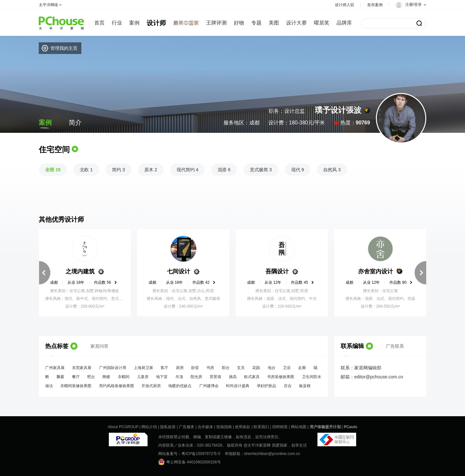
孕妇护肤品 (266, 386)
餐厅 (76, 377)
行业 (117, 23)
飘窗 (60, 377)
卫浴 (287, 368)
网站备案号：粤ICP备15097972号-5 (189, 454)
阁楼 (106, 377)
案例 (134, 23)
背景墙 (215, 377)
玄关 (241, 368)
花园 (256, 368)
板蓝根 (305, 386)
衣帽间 (124, 377)
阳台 (226, 368)
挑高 (233, 377)
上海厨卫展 (143, 368)
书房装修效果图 (281, 377)
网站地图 (299, 427)
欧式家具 (252, 377)
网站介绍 (149, 427)
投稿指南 (224, 427)
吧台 (91, 377)
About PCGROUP (123, 427)
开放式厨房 (151, 386)
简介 (75, 122)
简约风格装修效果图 (117, 386)
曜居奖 (322, 23)
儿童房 (143, 377)
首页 (99, 23)
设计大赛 (296, 23)
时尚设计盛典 (238, 386)
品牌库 (344, 23)
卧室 (195, 368)
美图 (274, 23)
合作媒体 (205, 427)
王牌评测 (216, 23)
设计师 (156, 23)
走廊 (302, 368)
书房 (210, 368)
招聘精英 (280, 427)
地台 (272, 368)
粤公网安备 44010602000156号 (190, 462)
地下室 (162, 377)
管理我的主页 (64, 48)
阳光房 (196, 377)
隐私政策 (168, 427)
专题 (256, 23)
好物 (239, 23)
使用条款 (243, 427)
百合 (288, 386)
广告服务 (187, 427)
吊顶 (179, 377)
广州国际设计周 (113, 368)
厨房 (180, 368)
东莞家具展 (82, 368)
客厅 (164, 368)
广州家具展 (55, 368)
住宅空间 (54, 149)
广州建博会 (209, 386)
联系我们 (261, 427)
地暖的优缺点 (180, 386)
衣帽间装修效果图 (76, 386)
